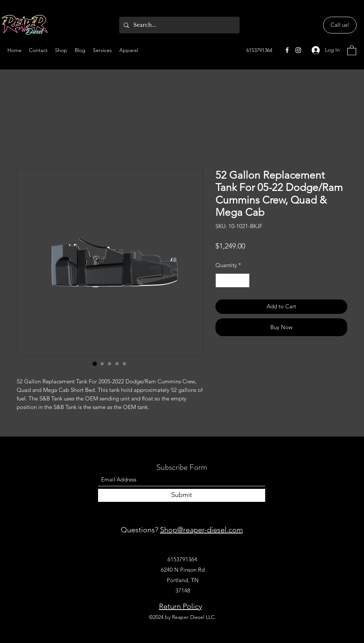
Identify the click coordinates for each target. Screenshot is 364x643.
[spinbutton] (233, 281)
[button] (352, 50)
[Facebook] (287, 50)
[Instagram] (298, 50)
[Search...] (179, 25)
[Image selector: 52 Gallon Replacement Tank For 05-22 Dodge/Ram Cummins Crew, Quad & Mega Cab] (95, 364)
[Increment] (244, 281)
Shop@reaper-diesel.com (201, 530)
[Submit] (182, 495)
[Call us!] (340, 25)
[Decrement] (222, 281)
